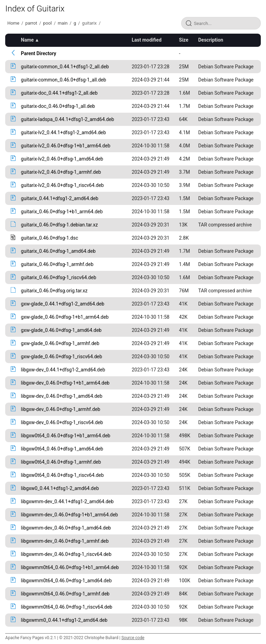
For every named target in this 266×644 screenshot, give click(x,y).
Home (13, 23)
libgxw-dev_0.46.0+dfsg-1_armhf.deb (60, 409)
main (63, 23)
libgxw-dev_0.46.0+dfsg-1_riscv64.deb (62, 422)
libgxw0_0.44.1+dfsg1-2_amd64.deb (60, 488)
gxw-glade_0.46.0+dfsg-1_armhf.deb (60, 343)
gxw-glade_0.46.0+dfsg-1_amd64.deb (61, 330)
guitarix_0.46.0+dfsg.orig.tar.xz (54, 291)
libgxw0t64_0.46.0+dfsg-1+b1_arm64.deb (65, 436)
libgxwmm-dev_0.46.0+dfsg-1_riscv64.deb (66, 554)
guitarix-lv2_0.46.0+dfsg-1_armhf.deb (61, 172)
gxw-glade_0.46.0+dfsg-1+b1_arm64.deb (65, 317)
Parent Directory (38, 53)
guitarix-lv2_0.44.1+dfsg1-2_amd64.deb (63, 132)
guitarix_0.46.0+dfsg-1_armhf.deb (57, 264)
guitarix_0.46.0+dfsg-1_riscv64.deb (58, 277)
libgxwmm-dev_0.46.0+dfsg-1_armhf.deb (65, 541)
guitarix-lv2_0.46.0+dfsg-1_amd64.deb (62, 159)
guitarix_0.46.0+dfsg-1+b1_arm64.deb (62, 212)
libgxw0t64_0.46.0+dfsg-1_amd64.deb (62, 449)
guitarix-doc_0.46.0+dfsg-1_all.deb (58, 106)
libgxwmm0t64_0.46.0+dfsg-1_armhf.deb (65, 594)
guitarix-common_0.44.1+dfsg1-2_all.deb (65, 67)
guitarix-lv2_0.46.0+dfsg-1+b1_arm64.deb (65, 146)
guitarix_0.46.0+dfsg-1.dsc (49, 238)
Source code (133, 638)
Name (27, 40)
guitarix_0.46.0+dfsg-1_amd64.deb (58, 251)
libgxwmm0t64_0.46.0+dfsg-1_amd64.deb (66, 581)
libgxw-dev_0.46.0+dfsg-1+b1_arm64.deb (65, 383)
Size (184, 40)
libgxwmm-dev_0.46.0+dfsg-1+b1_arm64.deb (69, 515)
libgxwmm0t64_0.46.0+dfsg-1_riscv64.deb (66, 607)
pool (48, 23)
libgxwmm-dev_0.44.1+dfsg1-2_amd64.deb (67, 501)
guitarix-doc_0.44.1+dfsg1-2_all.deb (59, 93)
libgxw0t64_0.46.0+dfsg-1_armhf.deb (61, 462)
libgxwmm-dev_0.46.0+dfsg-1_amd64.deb (66, 528)
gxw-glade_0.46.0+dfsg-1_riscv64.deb (61, 357)
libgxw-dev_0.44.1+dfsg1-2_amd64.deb (63, 370)
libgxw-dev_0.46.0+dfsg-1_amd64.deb (61, 396)
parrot (31, 23)
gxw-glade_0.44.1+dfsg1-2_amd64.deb (63, 304)
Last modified (147, 40)
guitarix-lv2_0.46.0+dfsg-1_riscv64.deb (62, 185)
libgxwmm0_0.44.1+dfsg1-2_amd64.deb (64, 620)
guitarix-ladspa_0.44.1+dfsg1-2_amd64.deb (67, 119)
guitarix (89, 23)
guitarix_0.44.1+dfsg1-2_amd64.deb (60, 198)
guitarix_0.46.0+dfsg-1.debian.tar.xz (59, 225)
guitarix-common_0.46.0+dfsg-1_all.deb (63, 80)
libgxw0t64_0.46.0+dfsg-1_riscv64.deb (62, 475)
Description (211, 40)
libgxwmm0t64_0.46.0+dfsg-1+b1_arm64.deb (70, 567)
